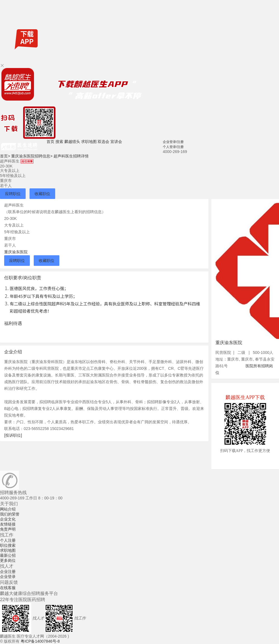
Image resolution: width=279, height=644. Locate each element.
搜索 (59, 142)
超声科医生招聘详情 (71, 156)
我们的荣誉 (10, 514)
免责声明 (8, 529)
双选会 (103, 142)
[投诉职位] (13, 435)
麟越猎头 (72, 142)
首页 (50, 142)
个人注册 (8, 540)
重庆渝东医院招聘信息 (32, 156)
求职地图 (89, 142)
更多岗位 (8, 560)
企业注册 (8, 572)
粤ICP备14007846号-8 (40, 641)
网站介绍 (8, 509)
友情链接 (8, 524)
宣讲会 (116, 142)
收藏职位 (42, 194)
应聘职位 (13, 194)
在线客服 (8, 588)
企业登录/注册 (173, 142)
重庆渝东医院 (16, 252)
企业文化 (8, 519)
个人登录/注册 (173, 147)
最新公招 (8, 555)
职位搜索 (8, 545)
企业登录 (8, 577)
